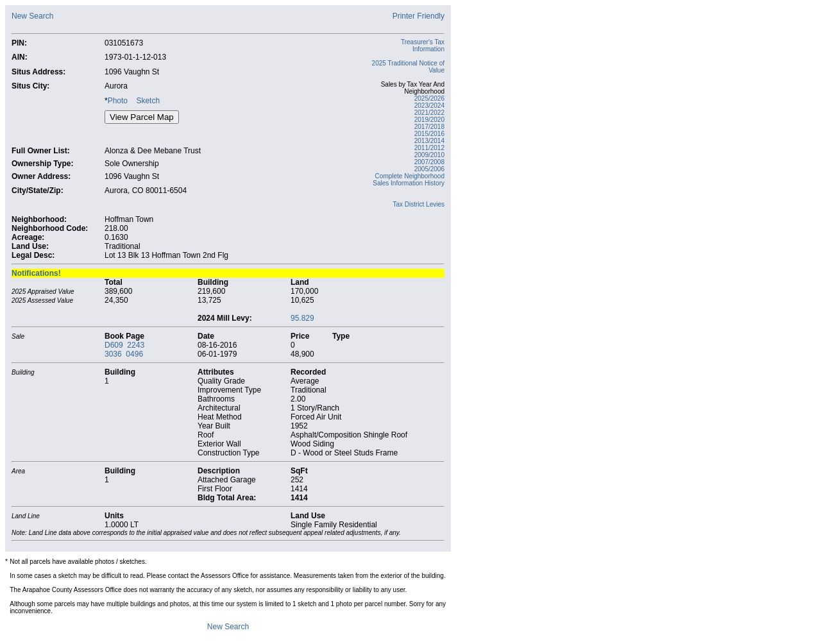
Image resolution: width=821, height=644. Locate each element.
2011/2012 (429, 148)
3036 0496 (124, 354)
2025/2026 (429, 98)
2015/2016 (429, 134)
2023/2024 (429, 106)
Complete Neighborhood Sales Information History (409, 180)
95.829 (302, 318)
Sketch (148, 101)
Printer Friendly (419, 16)
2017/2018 (429, 127)
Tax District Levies (419, 204)
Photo (118, 101)
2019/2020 (429, 120)
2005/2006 (429, 169)
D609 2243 (124, 345)
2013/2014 (429, 141)
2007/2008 (429, 162)
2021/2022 (429, 113)
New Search (32, 16)
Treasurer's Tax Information (423, 46)
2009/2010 (429, 155)
